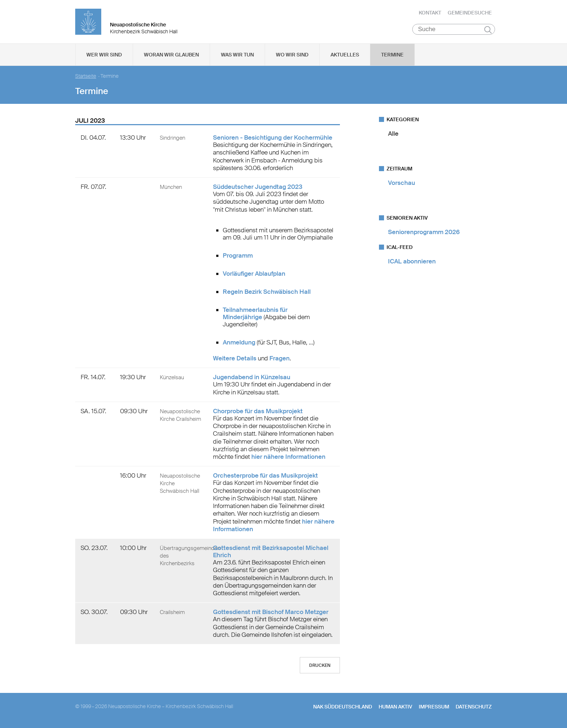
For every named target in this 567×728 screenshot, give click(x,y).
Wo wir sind (292, 55)
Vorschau (402, 183)
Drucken (320, 665)
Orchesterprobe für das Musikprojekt (265, 475)
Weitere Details (235, 358)
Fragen (280, 358)
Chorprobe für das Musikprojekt (258, 411)
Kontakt (430, 13)
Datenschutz (474, 707)
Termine (392, 55)
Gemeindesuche (470, 13)
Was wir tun (237, 55)
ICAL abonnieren (412, 261)
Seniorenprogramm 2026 (424, 232)
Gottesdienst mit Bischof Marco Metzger (271, 612)
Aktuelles (345, 55)
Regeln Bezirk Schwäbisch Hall (267, 292)
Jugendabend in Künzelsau (252, 377)
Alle (393, 134)
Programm (238, 255)
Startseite (86, 76)
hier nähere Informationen (288, 457)
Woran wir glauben (171, 55)
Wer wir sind (104, 55)
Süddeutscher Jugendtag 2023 (258, 187)
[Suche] (454, 29)
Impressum (434, 707)
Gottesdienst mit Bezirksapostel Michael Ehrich (271, 551)
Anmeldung (239, 342)
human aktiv (395, 707)
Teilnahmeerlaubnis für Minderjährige (255, 313)
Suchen (488, 30)
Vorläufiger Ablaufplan (254, 274)
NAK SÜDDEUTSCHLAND (343, 707)
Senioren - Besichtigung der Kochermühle (273, 137)
